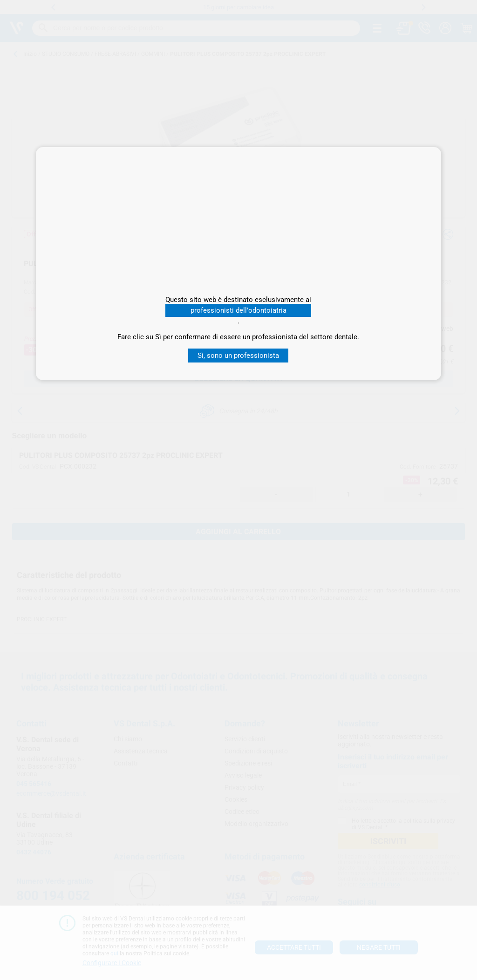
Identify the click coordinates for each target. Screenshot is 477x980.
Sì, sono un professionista (238, 356)
